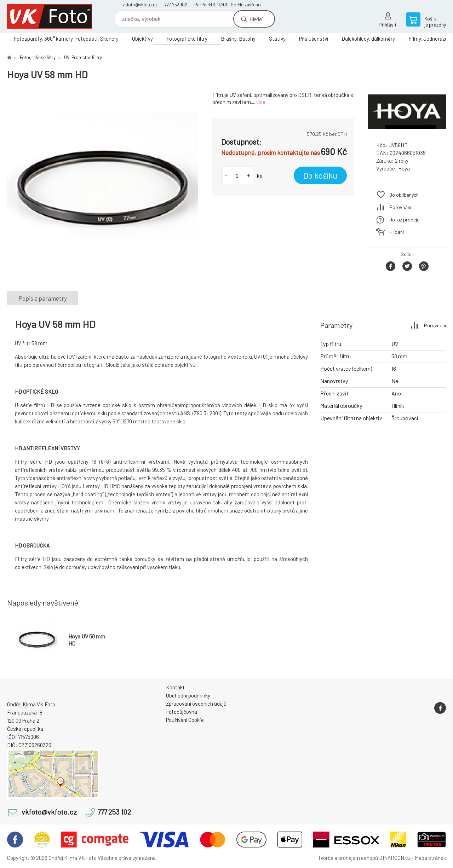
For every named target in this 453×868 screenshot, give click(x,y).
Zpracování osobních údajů (196, 704)
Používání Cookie (185, 720)
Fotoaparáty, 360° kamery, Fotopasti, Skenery (66, 39)
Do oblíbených (404, 195)
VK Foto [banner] (50, 16)
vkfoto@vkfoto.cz (140, 5)
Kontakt (175, 687)
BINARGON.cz (395, 858)
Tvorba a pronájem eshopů (348, 858)
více (261, 102)
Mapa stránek (430, 858)
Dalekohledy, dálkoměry (368, 39)
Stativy (277, 39)
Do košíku (320, 175)
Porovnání (400, 207)
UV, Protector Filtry (83, 57)
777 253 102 (176, 5)
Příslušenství (314, 39)
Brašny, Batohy (238, 39)
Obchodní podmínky (188, 695)
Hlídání (397, 232)
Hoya (404, 168)
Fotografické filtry (187, 39)
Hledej (256, 19)
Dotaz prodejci (405, 219)
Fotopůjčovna (182, 712)
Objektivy (142, 39)
